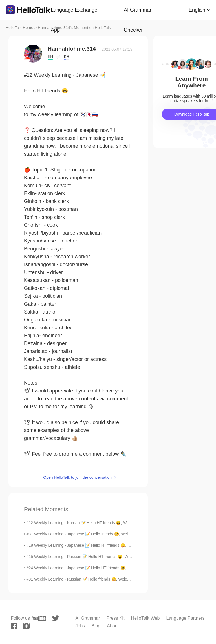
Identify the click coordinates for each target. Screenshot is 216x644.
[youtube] (39, 618)
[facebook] (14, 626)
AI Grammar (88, 618)
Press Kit (116, 618)
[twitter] (56, 618)
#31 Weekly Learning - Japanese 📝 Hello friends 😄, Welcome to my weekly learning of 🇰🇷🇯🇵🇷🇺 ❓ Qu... (119, 534)
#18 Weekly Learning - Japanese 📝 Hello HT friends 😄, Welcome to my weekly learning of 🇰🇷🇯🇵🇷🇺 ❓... (119, 545)
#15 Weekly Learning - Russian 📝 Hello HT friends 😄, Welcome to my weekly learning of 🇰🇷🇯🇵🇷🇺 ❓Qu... (120, 557)
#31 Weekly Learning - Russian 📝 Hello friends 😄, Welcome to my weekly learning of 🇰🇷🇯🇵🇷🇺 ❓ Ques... (120, 579)
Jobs (80, 626)
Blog (96, 626)
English (197, 10)
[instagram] (26, 626)
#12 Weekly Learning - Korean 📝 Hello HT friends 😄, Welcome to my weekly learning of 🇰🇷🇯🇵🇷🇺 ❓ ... (118, 523)
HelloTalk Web (146, 618)
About (113, 626)
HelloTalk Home (19, 28)
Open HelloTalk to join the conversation (77, 477)
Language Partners (186, 618)
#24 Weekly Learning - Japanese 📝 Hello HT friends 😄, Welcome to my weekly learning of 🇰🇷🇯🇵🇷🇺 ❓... (119, 568)
